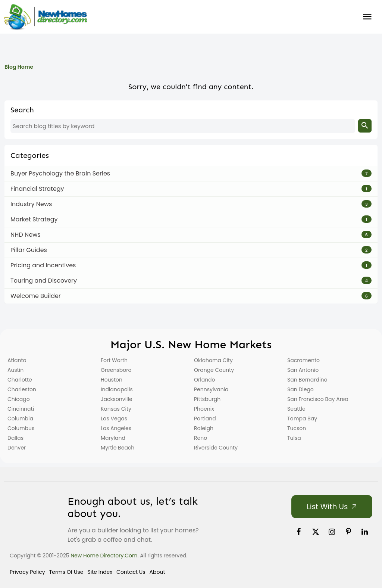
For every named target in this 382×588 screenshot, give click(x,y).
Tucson (297, 428)
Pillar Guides (29, 250)
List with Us (327, 507)
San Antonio (303, 370)
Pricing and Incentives (43, 265)
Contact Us (131, 572)
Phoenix (204, 409)
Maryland (113, 438)
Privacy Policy (27, 572)
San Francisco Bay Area (318, 399)
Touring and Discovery (44, 281)
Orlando (205, 380)
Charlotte (20, 380)
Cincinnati (21, 409)
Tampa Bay (302, 419)
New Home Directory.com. (104, 556)
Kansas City (116, 409)
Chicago (19, 399)
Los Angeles (116, 428)
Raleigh (204, 428)
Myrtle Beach (118, 448)
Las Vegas (114, 419)
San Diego (300, 389)
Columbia (20, 419)
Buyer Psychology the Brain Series (60, 173)
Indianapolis (117, 389)
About (157, 572)
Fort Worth (114, 360)
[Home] (46, 17)
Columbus (21, 428)
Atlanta (17, 360)
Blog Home (19, 67)
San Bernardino (307, 380)
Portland (205, 419)
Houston (112, 380)
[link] (299, 532)
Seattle (296, 409)
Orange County (214, 370)
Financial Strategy (37, 189)
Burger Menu (367, 17)
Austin (15, 370)
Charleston (22, 389)
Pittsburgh (207, 399)
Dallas (15, 438)
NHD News (26, 235)
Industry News (31, 204)
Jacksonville (117, 399)
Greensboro (116, 370)
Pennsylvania (211, 389)
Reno (201, 438)
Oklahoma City (213, 360)
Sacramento (303, 360)
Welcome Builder (36, 296)
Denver (17, 448)
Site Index (100, 572)
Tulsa (294, 438)
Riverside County (216, 448)
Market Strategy (34, 219)
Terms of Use (66, 572)
